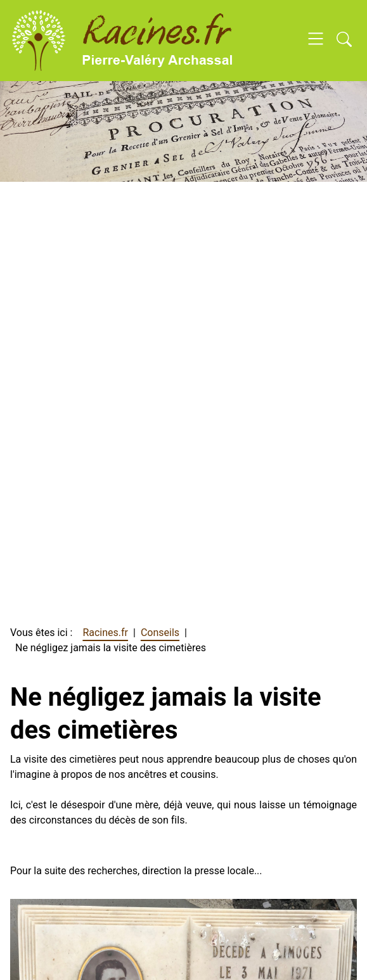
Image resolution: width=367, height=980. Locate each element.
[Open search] (344, 41)
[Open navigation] (316, 41)
